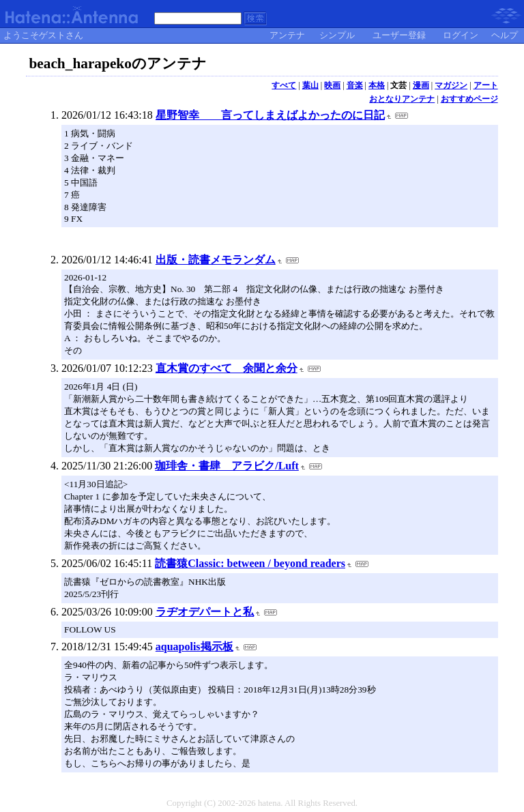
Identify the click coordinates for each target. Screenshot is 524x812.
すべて (284, 85)
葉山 (310, 85)
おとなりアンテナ (402, 99)
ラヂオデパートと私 (205, 612)
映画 (332, 85)
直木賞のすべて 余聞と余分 (227, 368)
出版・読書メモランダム (216, 260)
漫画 (421, 85)
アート (486, 85)
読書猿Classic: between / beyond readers (250, 563)
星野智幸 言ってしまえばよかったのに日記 (270, 115)
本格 (377, 85)
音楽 (355, 85)
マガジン (451, 85)
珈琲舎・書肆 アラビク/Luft (227, 466)
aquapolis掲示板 (194, 647)
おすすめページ (469, 99)
